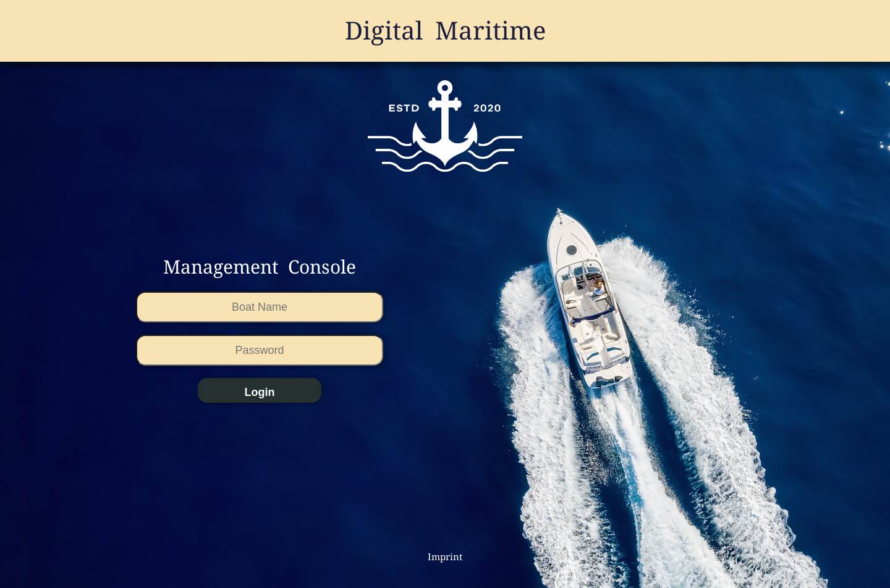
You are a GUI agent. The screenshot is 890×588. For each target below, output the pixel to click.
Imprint (445, 557)
